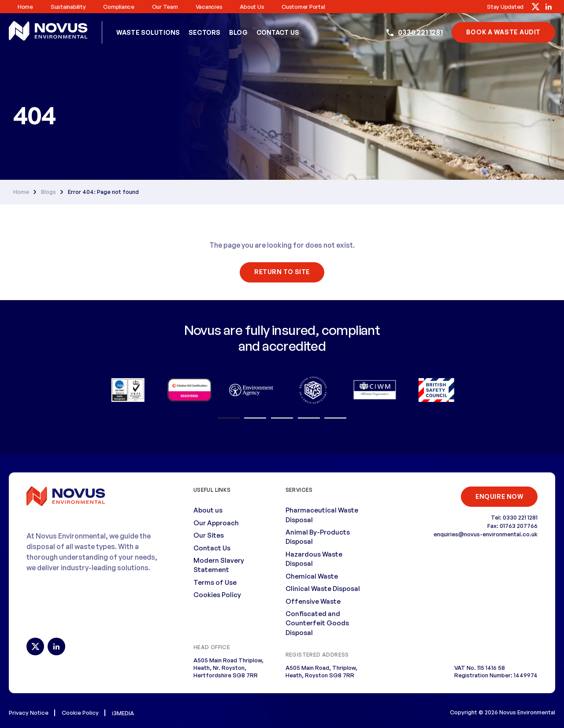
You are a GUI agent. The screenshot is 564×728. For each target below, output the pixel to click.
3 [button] (282, 418)
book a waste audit (503, 32)
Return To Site (282, 272)
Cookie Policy (80, 712)
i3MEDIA (123, 713)
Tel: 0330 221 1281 (514, 517)
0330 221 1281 (420, 32)
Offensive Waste (313, 601)
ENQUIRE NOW (499, 496)
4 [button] (309, 418)
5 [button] (335, 418)
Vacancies (209, 7)
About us (252, 7)
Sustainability (68, 7)
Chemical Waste (312, 576)
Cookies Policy (217, 595)
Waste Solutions (148, 32)
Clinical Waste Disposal (323, 589)
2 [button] (255, 418)
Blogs (48, 191)
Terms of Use (215, 582)
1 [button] (229, 418)
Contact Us (278, 32)
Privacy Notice (29, 712)
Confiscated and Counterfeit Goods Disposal (317, 623)
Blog (238, 32)
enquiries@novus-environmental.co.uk (486, 534)
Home (25, 7)
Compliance (119, 7)
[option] (128, 390)
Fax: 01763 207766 (512, 526)
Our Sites (209, 535)
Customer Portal (303, 7)
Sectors (204, 32)
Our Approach (216, 522)
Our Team (165, 7)
